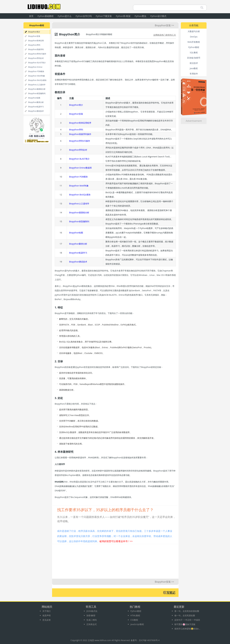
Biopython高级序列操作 (80, 134)
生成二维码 (92, 620)
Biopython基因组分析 (37, 89)
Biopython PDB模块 (36, 71)
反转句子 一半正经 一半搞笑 (187, 620)
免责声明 (46, 615)
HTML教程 (135, 615)
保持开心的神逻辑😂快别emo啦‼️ (188, 629)
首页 (31, 16)
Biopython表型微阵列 (37, 93)
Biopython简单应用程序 (80, 123)
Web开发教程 (194, 42)
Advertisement (194, 121)
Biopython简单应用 (36, 41)
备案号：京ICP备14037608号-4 (145, 640)
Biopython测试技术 (36, 111)
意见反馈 (46, 620)
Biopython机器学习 (36, 107)
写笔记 (171, 593)
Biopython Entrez (35, 67)
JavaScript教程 (137, 624)
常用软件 (194, 74)
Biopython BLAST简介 (37, 63)
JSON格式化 (92, 611)
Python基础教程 (46, 16)
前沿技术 (194, 63)
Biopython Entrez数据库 (80, 168)
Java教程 (194, 68)
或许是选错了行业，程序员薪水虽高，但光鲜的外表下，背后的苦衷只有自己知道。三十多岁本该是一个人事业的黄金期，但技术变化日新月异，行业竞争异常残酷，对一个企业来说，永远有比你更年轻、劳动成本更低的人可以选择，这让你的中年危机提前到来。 (115, 536)
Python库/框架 (123, 16)
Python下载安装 (104, 16)
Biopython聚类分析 (36, 102)
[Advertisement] (115, 563)
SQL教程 (194, 52)
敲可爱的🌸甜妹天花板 (185, 624)
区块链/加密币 (194, 58)
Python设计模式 (158, 16)
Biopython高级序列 (36, 49)
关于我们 (46, 611)
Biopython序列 (34, 45)
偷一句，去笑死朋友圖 (185, 615)
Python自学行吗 (84, 16)
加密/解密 (91, 615)
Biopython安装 (34, 36)
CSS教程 (134, 620)
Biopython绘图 (34, 98)
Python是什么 (65, 16)
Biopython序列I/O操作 (37, 54)
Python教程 (194, 47)
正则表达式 (92, 624)
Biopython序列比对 (36, 58)
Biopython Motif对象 (37, 76)
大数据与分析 (194, 31)
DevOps (194, 37)
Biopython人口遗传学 (37, 85)
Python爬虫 (140, 16)
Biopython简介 (34, 32)
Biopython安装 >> (164, 25)
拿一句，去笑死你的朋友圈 (187, 611)
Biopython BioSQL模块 (37, 80)
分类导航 (194, 25)
